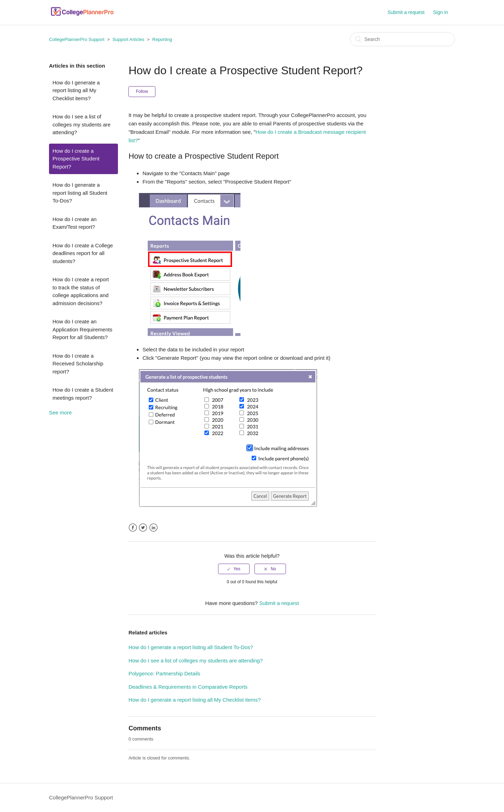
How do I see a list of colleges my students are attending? (82, 124)
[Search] (402, 39)
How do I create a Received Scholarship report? (78, 364)
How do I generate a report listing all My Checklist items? (76, 90)
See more (60, 412)
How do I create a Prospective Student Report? (76, 159)
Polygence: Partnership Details (164, 673)
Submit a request (406, 12)
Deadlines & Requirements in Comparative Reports (188, 687)
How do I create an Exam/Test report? (75, 223)
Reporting (162, 39)
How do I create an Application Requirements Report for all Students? (82, 329)
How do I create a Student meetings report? (83, 394)
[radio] (234, 569)
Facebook (133, 528)
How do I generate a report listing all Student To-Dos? (80, 193)
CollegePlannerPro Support (77, 39)
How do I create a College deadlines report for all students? (83, 253)
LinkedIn (153, 528)
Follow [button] (142, 91)
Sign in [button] (440, 12)
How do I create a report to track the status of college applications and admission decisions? (81, 291)
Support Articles (128, 39)
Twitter (143, 528)
